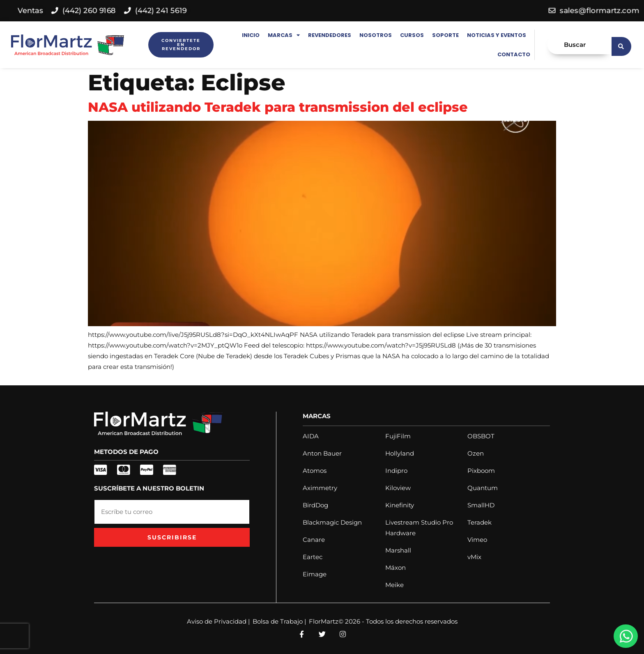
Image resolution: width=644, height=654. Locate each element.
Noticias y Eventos (497, 35)
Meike (394, 585)
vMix (474, 557)
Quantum (483, 488)
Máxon (396, 568)
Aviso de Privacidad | (218, 621)
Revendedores (330, 35)
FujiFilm (398, 436)
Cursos (412, 35)
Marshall (398, 550)
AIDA (311, 436)
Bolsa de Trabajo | (279, 621)
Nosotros (376, 35)
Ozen (476, 453)
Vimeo (477, 540)
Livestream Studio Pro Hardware (419, 528)
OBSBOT (481, 436)
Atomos (315, 471)
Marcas (284, 35)
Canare (314, 540)
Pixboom (481, 471)
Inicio (251, 35)
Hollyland (400, 453)
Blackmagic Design (332, 522)
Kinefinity (400, 505)
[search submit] (621, 45)
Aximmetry (320, 488)
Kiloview (398, 488)
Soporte (445, 35)
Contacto (514, 54)
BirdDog (315, 505)
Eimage (315, 574)
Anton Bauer (322, 453)
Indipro (396, 471)
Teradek (480, 522)
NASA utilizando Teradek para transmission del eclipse (278, 107)
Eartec (313, 557)
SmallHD (481, 505)
